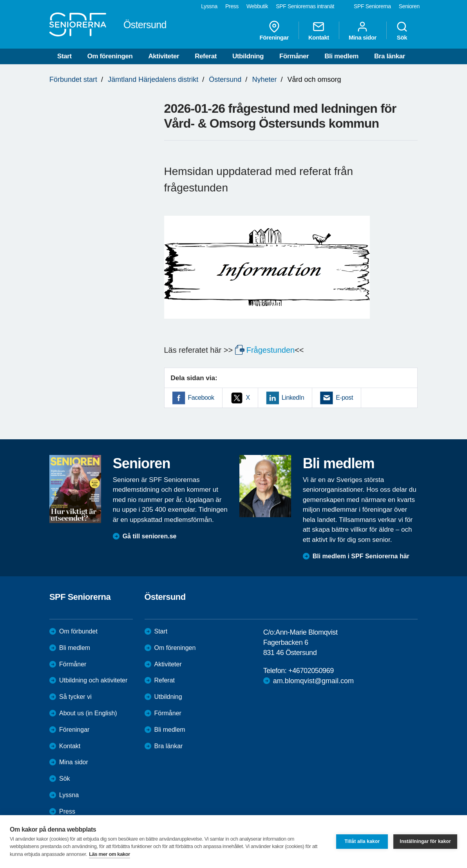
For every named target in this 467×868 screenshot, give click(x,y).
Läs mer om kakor (110, 854)
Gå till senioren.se (150, 536)
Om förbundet (78, 631)
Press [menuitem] (232, 6)
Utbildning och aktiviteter (93, 680)
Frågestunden (271, 350)
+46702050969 (311, 671)
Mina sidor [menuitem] (363, 31)
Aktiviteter (164, 56)
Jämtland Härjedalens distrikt (153, 79)
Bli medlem (341, 56)
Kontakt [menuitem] (319, 31)
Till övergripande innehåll (0, 0)
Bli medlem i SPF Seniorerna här (361, 556)
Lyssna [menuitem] (209, 6)
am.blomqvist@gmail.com (313, 681)
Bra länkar (390, 56)
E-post (344, 398)
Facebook (201, 398)
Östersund (225, 79)
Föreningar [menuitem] (274, 31)
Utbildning (248, 56)
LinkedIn (293, 398)
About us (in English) (88, 713)
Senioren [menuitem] (409, 6)
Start (64, 56)
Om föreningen (110, 56)
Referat (206, 56)
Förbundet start (73, 79)
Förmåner (294, 56)
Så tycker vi (75, 697)
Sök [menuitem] (402, 31)
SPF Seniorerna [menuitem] (372, 6)
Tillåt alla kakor (362, 841)
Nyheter (264, 79)
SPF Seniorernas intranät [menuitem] (305, 6)
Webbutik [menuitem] (257, 6)
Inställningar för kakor (425, 841)
